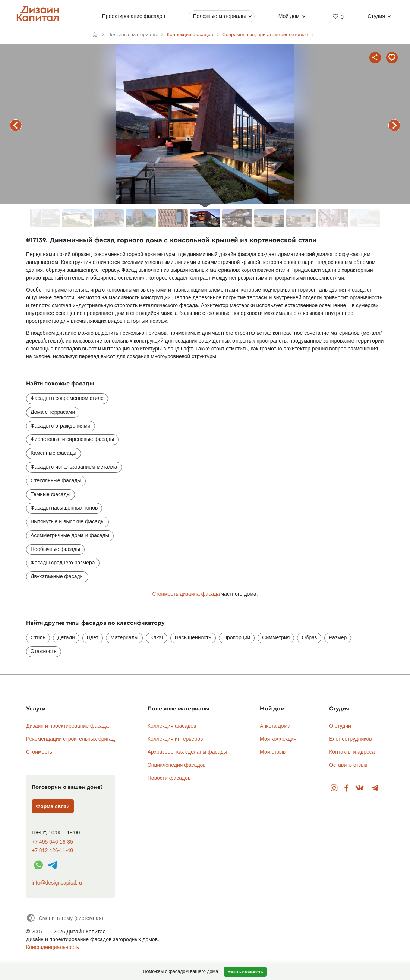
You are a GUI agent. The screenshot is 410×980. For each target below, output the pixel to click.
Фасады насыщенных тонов (64, 508)
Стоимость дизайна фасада (186, 594)
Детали (66, 637)
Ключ (157, 637)
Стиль (38, 637)
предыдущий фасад (16, 125)
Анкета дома (275, 726)
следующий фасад (394, 125)
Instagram (334, 788)
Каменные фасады (53, 453)
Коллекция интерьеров (175, 739)
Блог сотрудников (351, 739)
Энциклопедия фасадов (177, 765)
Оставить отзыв (348, 765)
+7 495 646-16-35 (52, 842)
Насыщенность (193, 637)
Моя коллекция (278, 739)
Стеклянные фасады (56, 480)
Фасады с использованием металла (74, 467)
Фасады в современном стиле (67, 398)
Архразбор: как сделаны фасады (187, 752)
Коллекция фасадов (172, 726)
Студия (376, 16)
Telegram (375, 788)
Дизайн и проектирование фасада (67, 726)
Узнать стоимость (245, 972)
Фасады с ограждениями (61, 426)
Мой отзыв (273, 752)
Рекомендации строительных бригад (70, 739)
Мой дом (289, 16)
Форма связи (53, 806)
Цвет (93, 637)
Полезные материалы (219, 16)
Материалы (124, 637)
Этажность (44, 651)
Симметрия (276, 637)
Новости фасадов (169, 778)
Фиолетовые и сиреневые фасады (72, 439)
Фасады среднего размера (63, 563)
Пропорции (237, 637)
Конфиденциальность (53, 947)
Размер (338, 637)
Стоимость (39, 752)
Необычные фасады (55, 549)
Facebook (346, 788)
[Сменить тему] (65, 918)
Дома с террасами (53, 412)
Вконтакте (360, 788)
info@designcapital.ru (57, 883)
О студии (340, 726)
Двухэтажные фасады (57, 576)
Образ (309, 637)
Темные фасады (51, 494)
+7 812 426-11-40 (52, 850)
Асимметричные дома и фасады (70, 535)
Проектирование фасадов (134, 16)
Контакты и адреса (352, 752)
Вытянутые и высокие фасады (67, 521)
